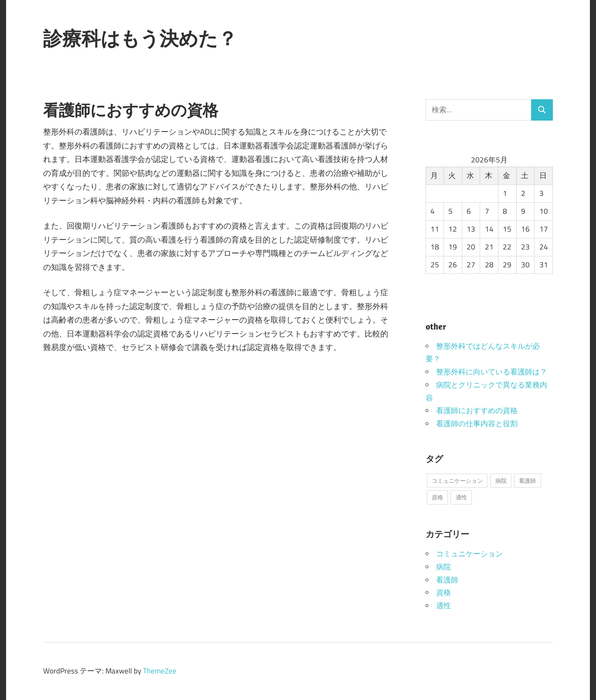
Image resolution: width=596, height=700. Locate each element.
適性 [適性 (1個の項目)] (461, 497)
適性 (444, 606)
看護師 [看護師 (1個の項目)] (527, 481)
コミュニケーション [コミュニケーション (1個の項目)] (457, 481)
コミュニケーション (469, 554)
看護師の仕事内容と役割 (477, 424)
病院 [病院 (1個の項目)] (501, 481)
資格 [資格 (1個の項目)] (437, 497)
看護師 (447, 580)
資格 (444, 592)
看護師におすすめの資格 (477, 411)
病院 (444, 567)
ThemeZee (160, 671)
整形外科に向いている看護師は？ (492, 372)
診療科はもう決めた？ (140, 38)
